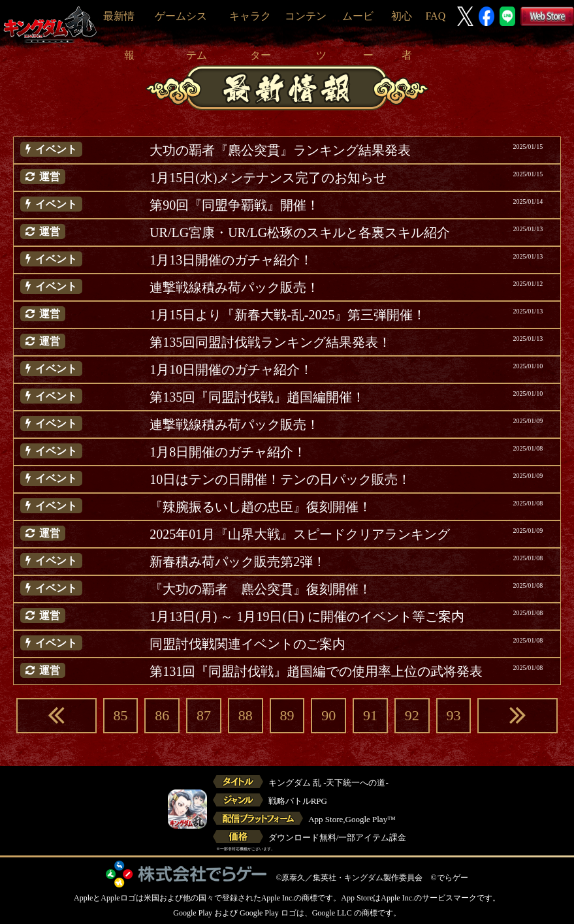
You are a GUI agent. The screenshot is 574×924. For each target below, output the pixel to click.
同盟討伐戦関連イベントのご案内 (247, 644)
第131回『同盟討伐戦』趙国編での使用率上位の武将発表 (316, 671)
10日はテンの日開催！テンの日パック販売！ (280, 479)
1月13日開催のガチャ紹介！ (231, 260)
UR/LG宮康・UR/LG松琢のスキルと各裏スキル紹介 (300, 232)
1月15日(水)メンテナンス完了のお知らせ (268, 178)
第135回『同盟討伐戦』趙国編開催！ (257, 397)
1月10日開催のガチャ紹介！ (231, 370)
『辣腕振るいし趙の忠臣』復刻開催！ (261, 507)
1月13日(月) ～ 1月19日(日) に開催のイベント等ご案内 (307, 616)
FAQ (435, 16)
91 (370, 715)
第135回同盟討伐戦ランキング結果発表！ (270, 342)
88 (246, 715)
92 (412, 715)
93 (453, 715)
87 (204, 715)
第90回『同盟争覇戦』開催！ (234, 205)
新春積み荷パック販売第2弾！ (238, 562)
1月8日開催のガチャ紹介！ (228, 452)
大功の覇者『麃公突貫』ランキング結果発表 (280, 150)
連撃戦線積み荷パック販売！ (234, 287)
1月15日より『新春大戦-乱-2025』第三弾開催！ (288, 315)
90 (328, 715)
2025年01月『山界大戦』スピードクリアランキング (300, 534)
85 (120, 715)
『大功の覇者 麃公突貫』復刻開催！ (261, 589)
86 (162, 715)
